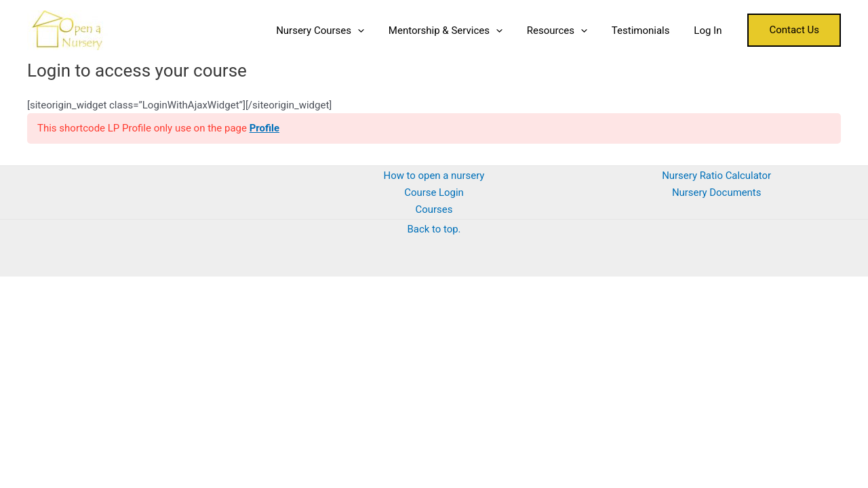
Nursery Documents (716, 192)
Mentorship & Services (459, 30)
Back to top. (434, 229)
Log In (710, 30)
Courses (434, 209)
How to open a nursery (434, 176)
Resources (567, 30)
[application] (375, 30)
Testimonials (647, 30)
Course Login (434, 192)
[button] (794, 30)
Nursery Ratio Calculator (717, 176)
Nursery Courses (338, 30)
